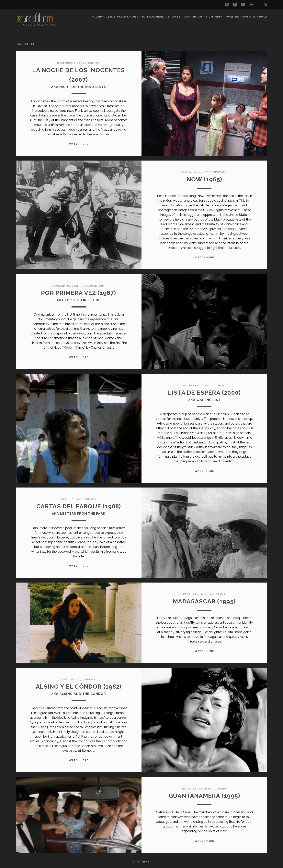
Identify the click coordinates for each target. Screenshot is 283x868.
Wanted (233, 17)
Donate (249, 17)
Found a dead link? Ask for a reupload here (128, 17)
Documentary (216, 172)
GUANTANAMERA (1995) (204, 796)
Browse (174, 17)
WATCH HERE (79, 144)
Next (146, 862)
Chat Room (193, 17)
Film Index (214, 17)
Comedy (94, 63)
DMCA (263, 17)
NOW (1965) (204, 179)
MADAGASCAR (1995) (204, 601)
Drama (91, 499)
